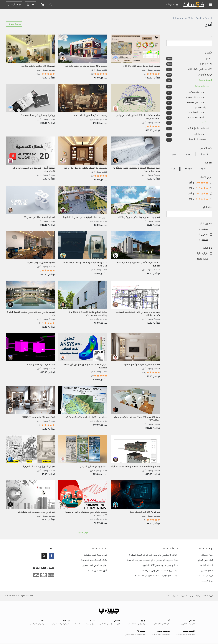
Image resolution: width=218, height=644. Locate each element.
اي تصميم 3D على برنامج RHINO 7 (38, 417)
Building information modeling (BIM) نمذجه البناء (135, 467)
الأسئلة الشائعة (207, 566)
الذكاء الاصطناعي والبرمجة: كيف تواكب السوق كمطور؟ (153, 555)
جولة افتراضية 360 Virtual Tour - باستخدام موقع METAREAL (137, 419)
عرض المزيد (83, 533)
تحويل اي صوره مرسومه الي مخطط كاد (36, 512)
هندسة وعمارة (196, 18)
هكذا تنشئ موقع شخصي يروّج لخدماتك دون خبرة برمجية (152, 560)
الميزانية (209, 163)
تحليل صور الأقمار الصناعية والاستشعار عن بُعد (86, 417)
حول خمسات (207, 555)
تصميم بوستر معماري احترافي (93, 467)
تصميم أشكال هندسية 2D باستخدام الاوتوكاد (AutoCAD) (34, 170)
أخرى (144, 70)
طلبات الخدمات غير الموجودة (94, 560)
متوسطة (188, 169)
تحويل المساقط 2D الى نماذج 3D (39, 217)
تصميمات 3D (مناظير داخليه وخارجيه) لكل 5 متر (86, 168)
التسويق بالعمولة (173, 596)
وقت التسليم (206, 148)
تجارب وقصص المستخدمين (95, 566)
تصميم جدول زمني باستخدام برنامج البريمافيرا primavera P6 (86, 514)
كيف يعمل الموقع (205, 560)
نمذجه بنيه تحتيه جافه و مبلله (41, 365)
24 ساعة (204, 154)
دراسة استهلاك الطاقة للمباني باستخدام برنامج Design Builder (138, 117)
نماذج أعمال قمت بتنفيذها (95, 555)
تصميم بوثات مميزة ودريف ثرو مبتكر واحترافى (86, 66)
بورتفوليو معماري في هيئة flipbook (38, 115)
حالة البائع (208, 248)
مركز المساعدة (207, 581)
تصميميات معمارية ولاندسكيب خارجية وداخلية (139, 217)
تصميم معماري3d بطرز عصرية (41, 263)
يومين (189, 154)
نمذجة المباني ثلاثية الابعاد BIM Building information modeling (88, 314)
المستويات (184, 596)
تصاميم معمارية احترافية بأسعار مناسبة (142, 365)
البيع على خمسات (205, 576)
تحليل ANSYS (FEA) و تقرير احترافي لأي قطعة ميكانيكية (86, 366)
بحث (211, 36)
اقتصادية (205, 169)
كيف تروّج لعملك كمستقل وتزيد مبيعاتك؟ (160, 571)
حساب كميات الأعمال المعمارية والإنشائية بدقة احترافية (138, 264)
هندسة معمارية (180, 18)
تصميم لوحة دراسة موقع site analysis (142, 66)
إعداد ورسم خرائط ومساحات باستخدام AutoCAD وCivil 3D (85, 264)
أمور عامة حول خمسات (97, 571)
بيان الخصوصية (195, 596)
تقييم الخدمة (206, 177)
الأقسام (209, 53)
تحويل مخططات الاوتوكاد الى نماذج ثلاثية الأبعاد (85, 217)
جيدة (173, 169)
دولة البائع (207, 207)
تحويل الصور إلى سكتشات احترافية (39, 467)
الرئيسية (209, 18)
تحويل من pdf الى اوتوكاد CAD (145, 512)
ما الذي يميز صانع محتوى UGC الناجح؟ (160, 566)
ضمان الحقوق (207, 571)
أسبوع (174, 154)
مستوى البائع (206, 224)
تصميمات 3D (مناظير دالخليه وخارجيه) (38, 66)
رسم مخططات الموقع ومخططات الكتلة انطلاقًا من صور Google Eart (136, 170)
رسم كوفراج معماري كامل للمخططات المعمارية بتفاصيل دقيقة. (138, 314)
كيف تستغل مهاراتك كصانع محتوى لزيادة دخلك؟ (156, 576)
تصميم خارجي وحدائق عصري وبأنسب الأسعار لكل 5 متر (31, 314)
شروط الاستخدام (207, 596)
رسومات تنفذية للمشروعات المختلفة (91, 115)
